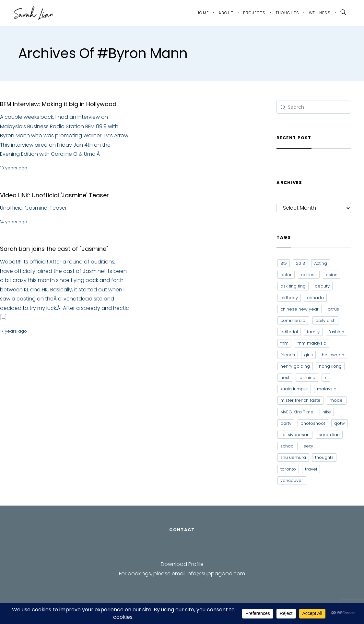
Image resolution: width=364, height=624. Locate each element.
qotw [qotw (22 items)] (340, 423)
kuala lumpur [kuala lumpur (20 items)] (294, 389)
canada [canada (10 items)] (315, 298)
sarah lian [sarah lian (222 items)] (329, 435)
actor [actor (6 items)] (286, 275)
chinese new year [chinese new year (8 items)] (299, 309)
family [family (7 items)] (313, 332)
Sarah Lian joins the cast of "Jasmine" (54, 249)
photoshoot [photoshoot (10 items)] (313, 423)
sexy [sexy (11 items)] (308, 446)
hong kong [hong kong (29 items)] (330, 366)
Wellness (320, 13)
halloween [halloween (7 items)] (333, 355)
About (226, 13)
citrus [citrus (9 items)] (333, 309)
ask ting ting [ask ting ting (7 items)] (293, 286)
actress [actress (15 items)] (309, 275)
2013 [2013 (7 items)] (300, 263)
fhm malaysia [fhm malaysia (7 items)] (312, 343)
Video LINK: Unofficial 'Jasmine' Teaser (54, 195)
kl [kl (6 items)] (326, 378)
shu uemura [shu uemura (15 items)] (293, 457)
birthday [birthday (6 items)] (289, 298)
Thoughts (288, 13)
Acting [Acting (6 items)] (321, 263)
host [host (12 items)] (285, 378)
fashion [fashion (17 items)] (336, 332)
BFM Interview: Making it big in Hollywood (58, 104)
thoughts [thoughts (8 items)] (324, 457)
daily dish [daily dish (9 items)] (325, 320)
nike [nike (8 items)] (327, 412)
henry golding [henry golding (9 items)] (295, 366)
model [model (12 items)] (337, 400)
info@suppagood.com (216, 574)
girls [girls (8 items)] (308, 355)
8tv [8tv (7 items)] (284, 263)
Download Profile (182, 564)
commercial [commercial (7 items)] (293, 320)
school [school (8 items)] (288, 446)
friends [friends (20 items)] (288, 355)
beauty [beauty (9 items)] (322, 286)
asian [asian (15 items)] (332, 275)
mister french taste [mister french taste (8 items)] (300, 400)
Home (203, 13)
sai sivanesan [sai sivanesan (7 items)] (295, 435)
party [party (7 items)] (286, 423)
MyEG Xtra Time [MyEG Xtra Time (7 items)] (297, 412)
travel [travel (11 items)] (311, 469)
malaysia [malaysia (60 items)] (327, 389)
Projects (254, 13)
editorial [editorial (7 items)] (289, 332)
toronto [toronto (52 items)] (288, 469)
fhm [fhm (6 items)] (284, 343)
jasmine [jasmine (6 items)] (307, 378)
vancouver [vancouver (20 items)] (292, 480)
